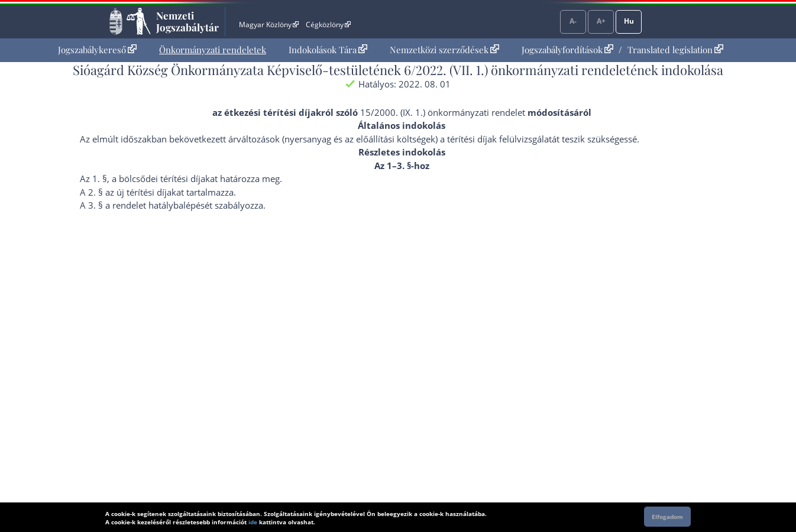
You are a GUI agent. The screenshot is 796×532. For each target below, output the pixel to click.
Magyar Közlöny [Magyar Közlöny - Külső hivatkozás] (269, 25)
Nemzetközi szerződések (444, 50)
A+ (601, 21)
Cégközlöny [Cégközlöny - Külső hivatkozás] (328, 25)
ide (253, 522)
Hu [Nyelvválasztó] (629, 21)
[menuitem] (97, 50)
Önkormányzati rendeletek (213, 50)
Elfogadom (667, 517)
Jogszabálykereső (97, 50)
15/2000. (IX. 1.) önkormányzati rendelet (443, 112)
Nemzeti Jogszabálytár (187, 21)
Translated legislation (675, 50)
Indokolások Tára (328, 50)
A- (573, 21)
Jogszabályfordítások (567, 50)
